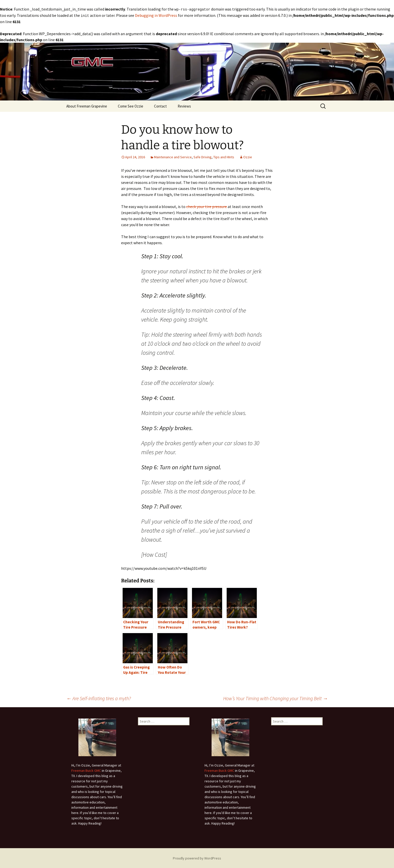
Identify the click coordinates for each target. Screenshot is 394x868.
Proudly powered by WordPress (197, 858)
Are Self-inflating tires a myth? (99, 698)
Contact (160, 106)
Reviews (184, 106)
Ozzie (248, 157)
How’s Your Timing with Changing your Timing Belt (275, 698)
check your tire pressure (207, 206)
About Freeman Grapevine (87, 106)
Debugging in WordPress (156, 15)
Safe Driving (203, 157)
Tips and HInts (224, 157)
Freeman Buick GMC (86, 770)
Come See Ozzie (131, 106)
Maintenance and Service (173, 157)
